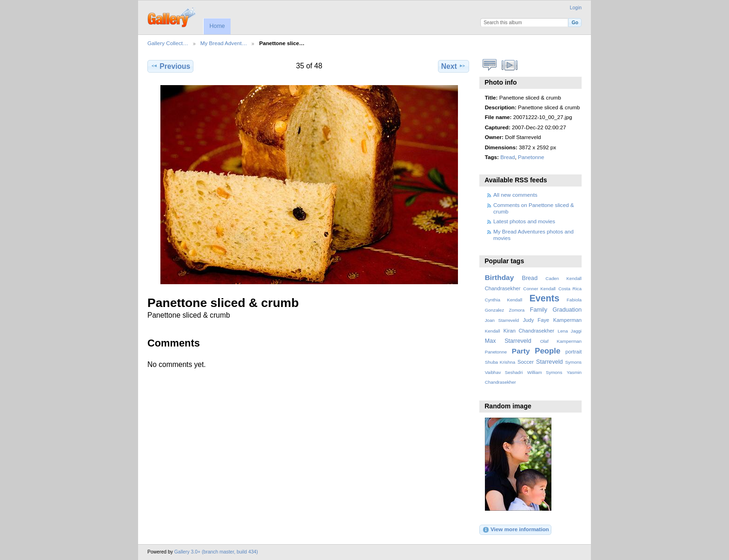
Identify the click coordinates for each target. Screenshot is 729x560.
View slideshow (510, 65)
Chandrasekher (503, 288)
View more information (516, 530)
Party (521, 351)
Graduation (567, 310)
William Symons (545, 372)
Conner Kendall (539, 289)
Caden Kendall (563, 278)
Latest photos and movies (524, 221)
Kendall (493, 331)
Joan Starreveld (502, 320)
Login (576, 8)
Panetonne (531, 157)
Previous (170, 66)
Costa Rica (570, 289)
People (547, 351)
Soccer (526, 362)
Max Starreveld (508, 341)
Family (539, 310)
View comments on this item (490, 65)
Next (454, 66)
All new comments (515, 195)
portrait (573, 352)
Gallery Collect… (168, 43)
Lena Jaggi (570, 331)
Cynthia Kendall (504, 300)
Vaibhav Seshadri (504, 372)
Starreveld (550, 362)
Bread (507, 157)
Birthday (500, 277)
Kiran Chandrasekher (529, 331)
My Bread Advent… (224, 43)
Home (217, 26)
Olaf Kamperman (561, 341)
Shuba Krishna (500, 362)
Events (544, 298)
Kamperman (567, 320)
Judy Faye (536, 320)
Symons (573, 362)
